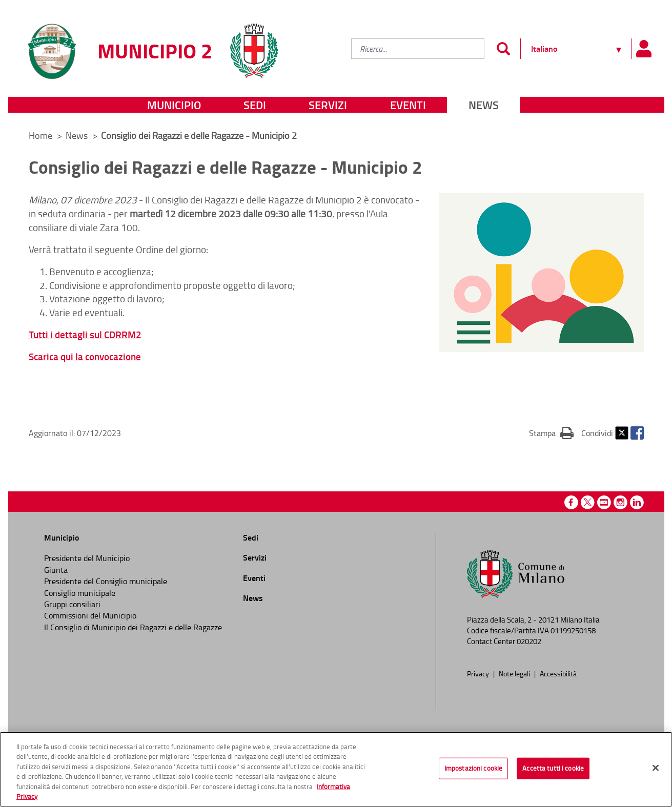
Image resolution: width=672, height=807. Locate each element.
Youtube (604, 502)
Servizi (328, 105)
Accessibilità (558, 673)
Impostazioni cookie (473, 768)
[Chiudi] (656, 768)
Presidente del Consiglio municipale (106, 581)
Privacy (479, 673)
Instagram (620, 502)
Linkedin (637, 502)
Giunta (56, 570)
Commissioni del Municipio (90, 615)
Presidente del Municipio (87, 558)
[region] (336, 769)
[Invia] (504, 49)
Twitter (622, 433)
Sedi (255, 105)
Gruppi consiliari (72, 604)
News (484, 105)
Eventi (408, 105)
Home (40, 135)
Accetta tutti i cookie (553, 768)
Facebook (637, 433)
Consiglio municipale (80, 593)
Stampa (551, 432)
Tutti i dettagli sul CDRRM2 (85, 334)
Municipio (174, 105)
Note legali (515, 673)
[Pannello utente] (644, 49)
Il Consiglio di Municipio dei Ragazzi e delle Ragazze (133, 627)
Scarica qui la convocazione (85, 356)
